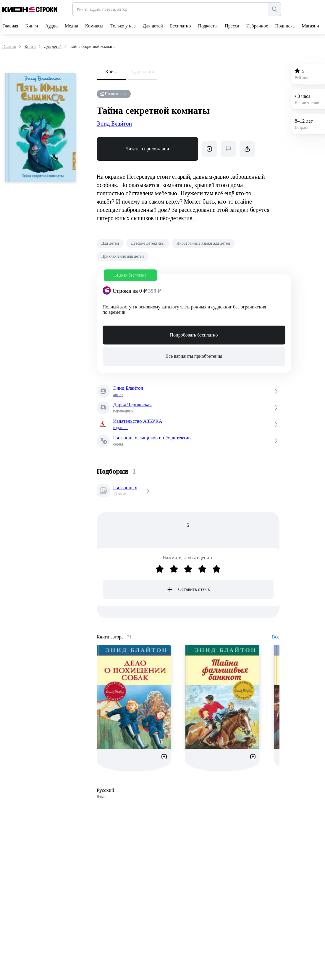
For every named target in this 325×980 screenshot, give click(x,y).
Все (275, 637)
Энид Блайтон (114, 123)
